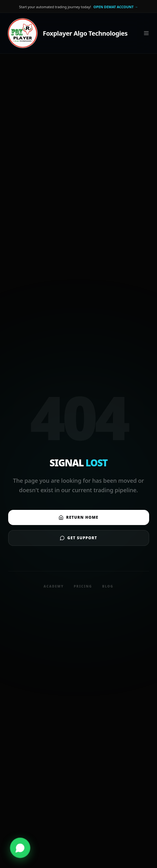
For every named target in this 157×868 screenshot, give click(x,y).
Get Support (78, 538)
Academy (54, 586)
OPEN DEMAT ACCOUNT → (116, 7)
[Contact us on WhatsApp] (20, 848)
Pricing (83, 586)
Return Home (78, 517)
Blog (108, 586)
